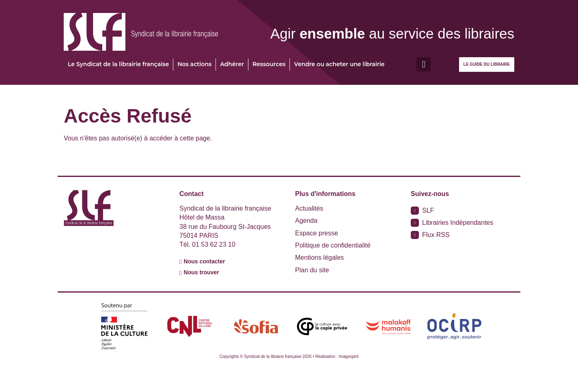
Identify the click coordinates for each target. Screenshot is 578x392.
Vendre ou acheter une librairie (339, 64)
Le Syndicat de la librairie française (118, 64)
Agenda (306, 221)
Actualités (309, 208)
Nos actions (194, 64)
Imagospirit (348, 356)
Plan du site (312, 270)
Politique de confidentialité (333, 245)
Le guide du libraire (487, 64)
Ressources (269, 64)
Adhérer (232, 64)
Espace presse (317, 233)
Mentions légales (319, 257)
